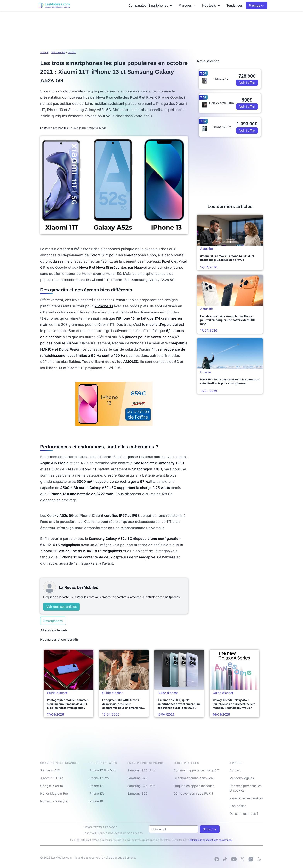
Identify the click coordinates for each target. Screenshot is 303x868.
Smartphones (53, 621)
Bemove (130, 857)
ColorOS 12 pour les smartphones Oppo (122, 255)
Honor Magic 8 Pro (54, 793)
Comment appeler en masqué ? (196, 770)
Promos (256, 5)
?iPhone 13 (104, 306)
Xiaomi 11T (88, 469)
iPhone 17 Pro (99, 778)
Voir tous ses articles (61, 607)
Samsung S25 (137, 793)
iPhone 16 (96, 801)
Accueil (44, 52)
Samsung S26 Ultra (141, 770)
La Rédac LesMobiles (54, 128)
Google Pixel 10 (52, 786)
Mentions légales (242, 778)
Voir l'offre (247, 83)
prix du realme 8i (59, 261)
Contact (235, 770)
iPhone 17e (97, 793)
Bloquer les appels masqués (194, 786)
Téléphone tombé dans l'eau (194, 778)
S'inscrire (210, 829)
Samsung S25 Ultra (141, 786)
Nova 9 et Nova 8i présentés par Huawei (113, 267)
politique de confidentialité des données (211, 840)
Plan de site (238, 806)
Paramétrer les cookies (246, 798)
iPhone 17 (96, 786)
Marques (187, 5)
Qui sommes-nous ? (244, 814)
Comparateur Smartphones (150, 5)
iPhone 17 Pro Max (102, 770)
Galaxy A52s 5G (60, 515)
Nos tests (211, 5)
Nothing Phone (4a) (54, 801)
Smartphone (58, 52)
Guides (72, 52)
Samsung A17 (50, 770)
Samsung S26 (137, 778)
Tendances (235, 5)
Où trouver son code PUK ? (193, 793)
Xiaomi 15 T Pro (52, 778)
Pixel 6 (167, 261)
